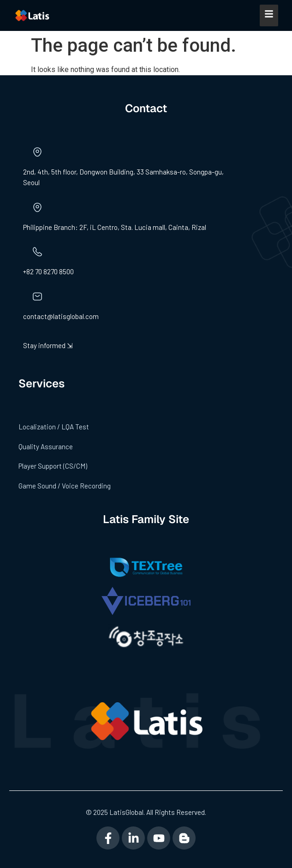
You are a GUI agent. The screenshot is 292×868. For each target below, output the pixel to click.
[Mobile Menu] (269, 15)
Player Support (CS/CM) (53, 466)
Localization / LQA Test (54, 427)
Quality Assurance (46, 446)
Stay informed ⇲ (48, 345)
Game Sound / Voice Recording (65, 486)
